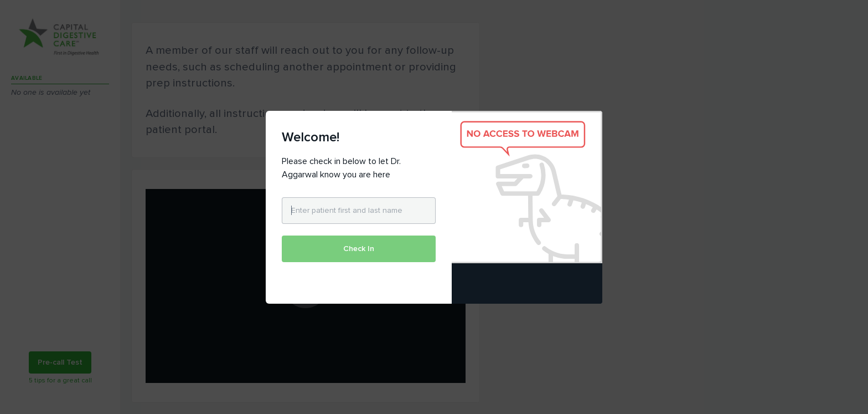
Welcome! (311, 137)
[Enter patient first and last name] (359, 211)
